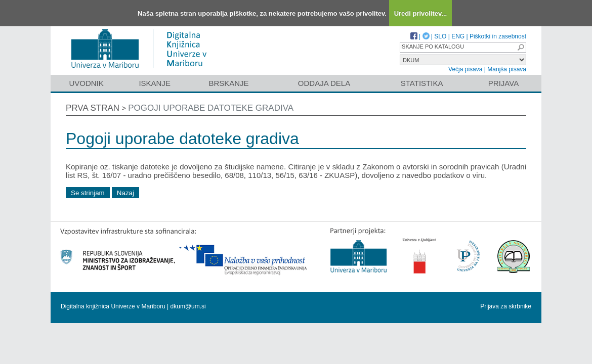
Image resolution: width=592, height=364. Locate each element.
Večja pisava (465, 69)
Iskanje (155, 83)
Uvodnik (86, 83)
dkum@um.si (188, 306)
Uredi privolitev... (421, 13)
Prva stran (93, 108)
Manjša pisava (507, 69)
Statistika (422, 83)
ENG (458, 36)
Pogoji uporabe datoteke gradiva (211, 108)
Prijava (503, 83)
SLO (440, 36)
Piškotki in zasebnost (498, 36)
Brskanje (228, 83)
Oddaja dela (324, 83)
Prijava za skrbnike (506, 306)
